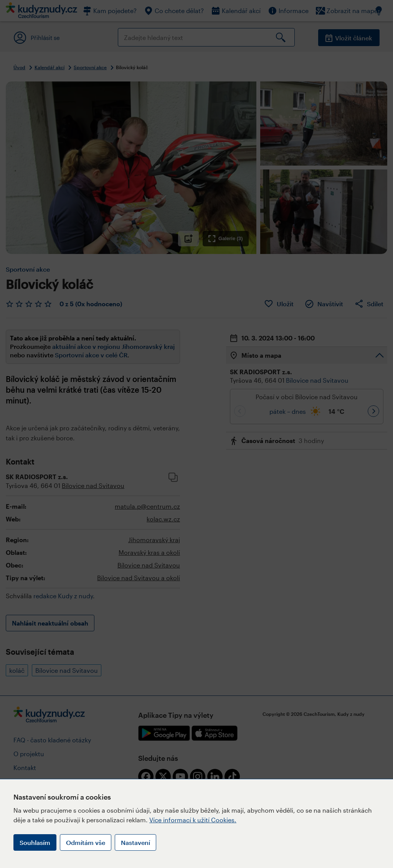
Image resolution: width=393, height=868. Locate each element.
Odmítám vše (86, 842)
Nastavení (135, 842)
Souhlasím (35, 842)
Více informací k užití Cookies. (193, 820)
